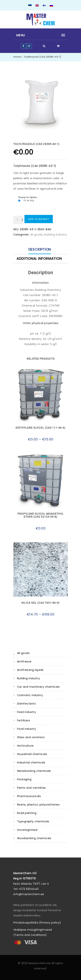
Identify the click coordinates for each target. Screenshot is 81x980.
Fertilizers (24, 720)
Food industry (27, 729)
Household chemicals (32, 754)
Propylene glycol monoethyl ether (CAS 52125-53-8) (41, 515)
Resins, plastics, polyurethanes (38, 805)
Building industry (29, 678)
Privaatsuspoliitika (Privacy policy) (37, 923)
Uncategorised (27, 830)
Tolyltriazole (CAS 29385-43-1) (42, 57)
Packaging (24, 779)
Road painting (27, 813)
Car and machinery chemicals (38, 687)
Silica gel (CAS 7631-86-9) (40, 603)
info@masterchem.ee (29, 894)
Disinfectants (26, 704)
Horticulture (25, 746)
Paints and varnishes (31, 788)
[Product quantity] (19, 220)
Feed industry (27, 712)
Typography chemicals (33, 821)
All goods (23, 653)
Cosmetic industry (30, 695)
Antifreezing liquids (30, 670)
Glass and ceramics (31, 737)
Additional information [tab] (39, 259)
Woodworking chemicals (34, 838)
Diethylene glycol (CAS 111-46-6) (40, 428)
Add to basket (39, 219)
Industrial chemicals (31, 762)
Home (17, 57)
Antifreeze (24, 661)
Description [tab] (40, 249)
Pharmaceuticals (29, 796)
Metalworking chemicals (34, 771)
